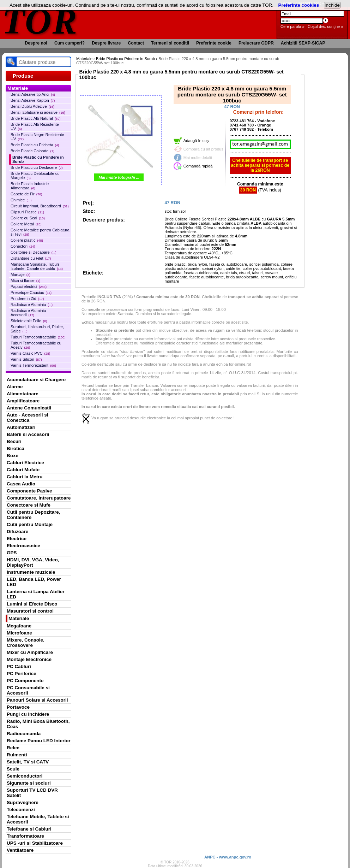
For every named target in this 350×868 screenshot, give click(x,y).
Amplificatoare (23, 401)
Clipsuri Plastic (27, 212)
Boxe (13, 456)
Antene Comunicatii (29, 408)
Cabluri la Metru (25, 477)
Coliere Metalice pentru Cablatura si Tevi (40, 232)
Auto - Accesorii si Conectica (27, 418)
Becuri (14, 441)
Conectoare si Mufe (29, 505)
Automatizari (21, 427)
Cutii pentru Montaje (30, 524)
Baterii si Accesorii (28, 434)
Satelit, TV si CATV (28, 762)
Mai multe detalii (198, 158)
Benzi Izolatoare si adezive (38, 112)
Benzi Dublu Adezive (32, 106)
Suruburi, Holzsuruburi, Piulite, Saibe (37, 329)
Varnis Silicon (26, 359)
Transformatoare (25, 836)
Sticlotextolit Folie (29, 321)
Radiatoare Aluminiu (32, 305)
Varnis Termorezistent (33, 365)
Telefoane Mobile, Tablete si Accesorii (38, 819)
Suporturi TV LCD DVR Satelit (32, 793)
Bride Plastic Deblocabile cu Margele (35, 176)
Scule (13, 769)
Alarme (15, 387)
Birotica (16, 448)
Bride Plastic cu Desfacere (37, 167)
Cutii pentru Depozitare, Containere (34, 515)
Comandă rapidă (198, 166)
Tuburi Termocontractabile (38, 337)
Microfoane (19, 633)
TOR (40, 21)
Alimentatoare (23, 394)
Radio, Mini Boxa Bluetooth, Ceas (38, 724)
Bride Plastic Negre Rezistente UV (37, 137)
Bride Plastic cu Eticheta (35, 145)
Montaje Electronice (29, 659)
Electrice (17, 539)
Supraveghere (23, 802)
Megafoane (19, 626)
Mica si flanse (25, 281)
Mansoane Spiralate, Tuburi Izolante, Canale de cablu (37, 266)
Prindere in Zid (27, 299)
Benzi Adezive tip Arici (33, 94)
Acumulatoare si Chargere (36, 380)
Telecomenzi (21, 810)
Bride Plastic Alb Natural (36, 118)
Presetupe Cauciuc (31, 293)
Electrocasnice (23, 546)
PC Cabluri (19, 666)
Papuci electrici (29, 287)
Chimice (21, 200)
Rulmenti (17, 755)
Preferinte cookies (299, 5)
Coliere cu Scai (28, 218)
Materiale (19, 618)
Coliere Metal (26, 224)
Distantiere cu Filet (31, 258)
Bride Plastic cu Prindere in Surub (38, 159)
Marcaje (20, 274)
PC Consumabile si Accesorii (28, 690)
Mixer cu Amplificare (30, 652)
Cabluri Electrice (25, 463)
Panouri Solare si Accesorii (37, 700)
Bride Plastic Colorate (32, 151)
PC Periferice (22, 674)
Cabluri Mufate (23, 470)
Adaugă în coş (196, 141)
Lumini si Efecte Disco (32, 604)
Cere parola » (292, 26)
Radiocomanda (24, 734)
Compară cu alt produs (203, 149)
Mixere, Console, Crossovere (26, 643)
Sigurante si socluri (29, 783)
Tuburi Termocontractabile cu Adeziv (36, 345)
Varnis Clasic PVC (30, 353)
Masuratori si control (30, 611)
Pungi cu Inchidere (28, 714)
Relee (13, 748)
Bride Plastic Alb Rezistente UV (35, 126)
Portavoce (18, 707)
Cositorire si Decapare (34, 252)
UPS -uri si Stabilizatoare (35, 843)
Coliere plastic (27, 240)
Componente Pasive (29, 491)
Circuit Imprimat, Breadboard (40, 206)
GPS (12, 553)
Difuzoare (17, 532)
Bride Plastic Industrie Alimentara (30, 186)
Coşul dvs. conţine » (325, 26)
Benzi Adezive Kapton (33, 100)
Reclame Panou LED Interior (39, 741)
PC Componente (25, 681)
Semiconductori (25, 776)
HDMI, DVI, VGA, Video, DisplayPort (33, 562)
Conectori (23, 246)
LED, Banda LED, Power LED (34, 582)
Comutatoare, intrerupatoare (39, 498)
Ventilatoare (20, 850)
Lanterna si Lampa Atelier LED (36, 594)
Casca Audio (21, 484)
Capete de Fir (26, 194)
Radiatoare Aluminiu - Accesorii (29, 313)
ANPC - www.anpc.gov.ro (228, 857)
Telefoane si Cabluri (29, 829)
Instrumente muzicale (31, 572)
